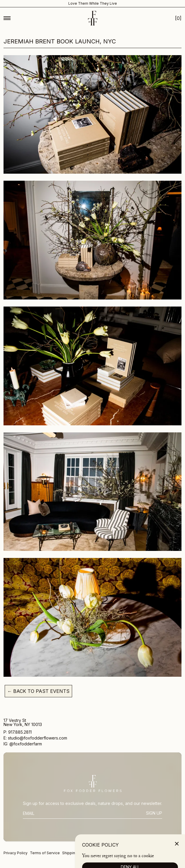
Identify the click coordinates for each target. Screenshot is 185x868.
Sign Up (154, 813)
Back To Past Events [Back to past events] (38, 691)
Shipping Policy (75, 853)
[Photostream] (167, 862)
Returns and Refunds (109, 853)
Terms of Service (45, 853)
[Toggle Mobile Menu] (7, 18)
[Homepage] (93, 18)
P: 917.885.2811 (18, 732)
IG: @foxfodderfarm (23, 744)
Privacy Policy (16, 853)
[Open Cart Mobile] (178, 18)
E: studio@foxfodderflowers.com (35, 738)
